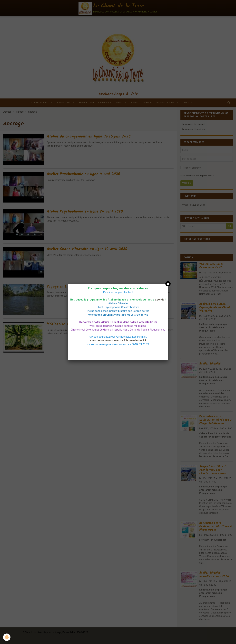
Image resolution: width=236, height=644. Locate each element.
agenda (160, 300)
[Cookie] (7, 637)
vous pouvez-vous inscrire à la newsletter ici (118, 340)
